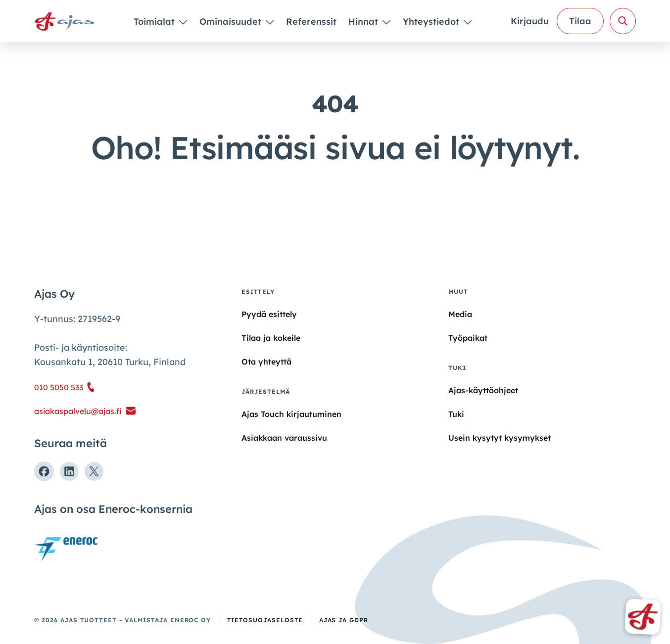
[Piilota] (182, 22)
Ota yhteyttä (266, 362)
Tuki (456, 414)
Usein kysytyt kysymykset (500, 438)
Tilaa (580, 21)
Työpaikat (468, 338)
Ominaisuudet (232, 22)
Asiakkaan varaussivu (284, 438)
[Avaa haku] (623, 21)
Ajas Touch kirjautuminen (291, 414)
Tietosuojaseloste (265, 620)
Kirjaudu (530, 21)
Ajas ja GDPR (344, 620)
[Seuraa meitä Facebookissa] (44, 471)
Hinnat (364, 22)
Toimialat (155, 22)
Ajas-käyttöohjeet (483, 390)
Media (460, 314)
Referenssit (311, 22)
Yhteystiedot (432, 22)
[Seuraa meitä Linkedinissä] (69, 471)
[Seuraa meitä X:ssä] (94, 471)
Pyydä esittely (269, 314)
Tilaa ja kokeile (271, 338)
